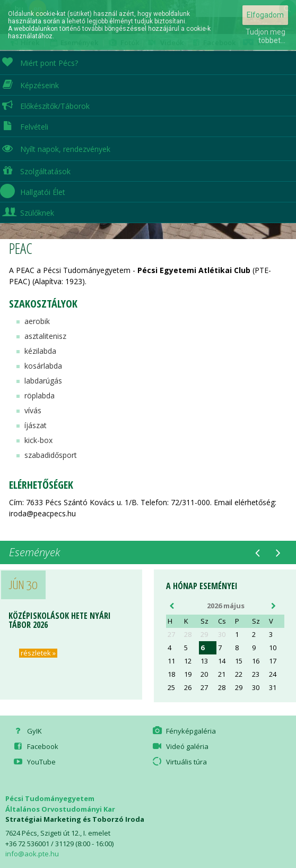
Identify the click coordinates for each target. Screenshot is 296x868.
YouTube (33, 762)
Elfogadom (265, 15)
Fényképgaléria (184, 731)
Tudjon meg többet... (265, 36)
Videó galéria (180, 746)
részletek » (38, 653)
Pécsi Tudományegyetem (50, 798)
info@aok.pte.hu (32, 854)
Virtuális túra (179, 762)
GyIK (27, 731)
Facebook (35, 746)
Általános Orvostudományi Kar (60, 809)
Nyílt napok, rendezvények (55, 148)
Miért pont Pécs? (39, 62)
